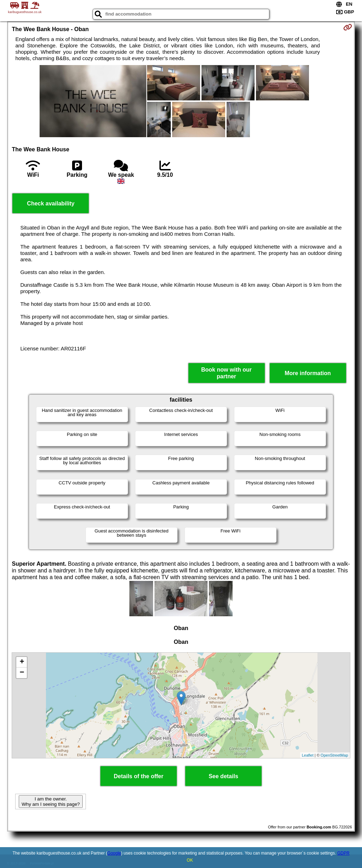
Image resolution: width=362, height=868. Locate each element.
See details (223, 776)
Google (114, 853)
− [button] (22, 673)
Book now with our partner (226, 373)
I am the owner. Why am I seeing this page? (51, 802)
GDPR (343, 853)
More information (308, 373)
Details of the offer (139, 776)
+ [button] (22, 662)
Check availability (51, 203)
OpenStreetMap (334, 755)
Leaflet (308, 755)
